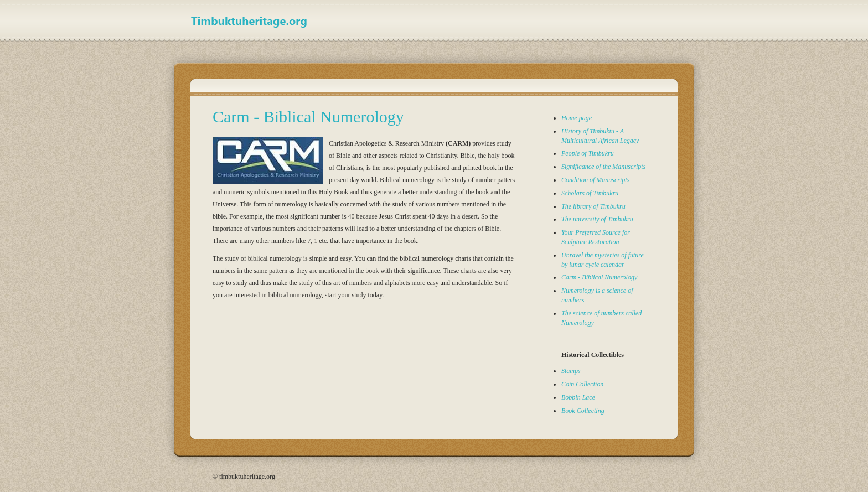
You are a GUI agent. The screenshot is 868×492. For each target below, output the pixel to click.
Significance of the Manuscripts (603, 167)
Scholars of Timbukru (590, 193)
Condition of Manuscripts (595, 180)
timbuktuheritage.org (254, 20)
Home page (577, 118)
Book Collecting (583, 411)
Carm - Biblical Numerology (599, 277)
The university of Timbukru (597, 219)
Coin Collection (582, 384)
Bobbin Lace (578, 397)
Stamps (571, 371)
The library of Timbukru (593, 206)
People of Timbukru (588, 153)
